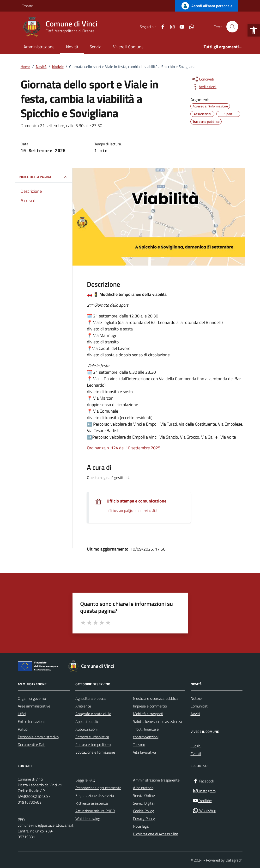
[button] (254, 30)
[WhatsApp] (190, 27)
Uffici (22, 714)
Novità (72, 47)
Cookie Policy (143, 811)
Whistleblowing (88, 818)
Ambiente (83, 706)
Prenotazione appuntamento (98, 788)
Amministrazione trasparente (156, 780)
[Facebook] (161, 27)
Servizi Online (144, 795)
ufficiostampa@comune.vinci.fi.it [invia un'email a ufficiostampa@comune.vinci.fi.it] (132, 511)
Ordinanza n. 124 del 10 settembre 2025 (124, 448)
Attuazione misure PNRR (95, 811)
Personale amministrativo (38, 737)
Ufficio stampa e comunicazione (136, 501)
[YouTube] (180, 27)
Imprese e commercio (150, 706)
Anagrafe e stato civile (93, 714)
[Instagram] (170, 27)
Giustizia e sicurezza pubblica (156, 698)
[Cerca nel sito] (232, 27)
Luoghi (196, 746)
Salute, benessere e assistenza (157, 721)
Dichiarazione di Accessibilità (156, 834)
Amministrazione (39, 47)
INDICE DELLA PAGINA (44, 177)
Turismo (139, 744)
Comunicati (200, 706)
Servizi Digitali (144, 803)
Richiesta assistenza (92, 803)
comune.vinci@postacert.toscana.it (46, 825)
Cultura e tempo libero (93, 744)
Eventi (196, 754)
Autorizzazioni (86, 729)
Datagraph (234, 860)
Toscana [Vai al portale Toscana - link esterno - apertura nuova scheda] (28, 6)
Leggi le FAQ (85, 780)
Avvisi (195, 714)
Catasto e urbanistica (92, 737)
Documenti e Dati (32, 744)
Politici (23, 729)
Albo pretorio (143, 788)
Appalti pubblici (87, 721)
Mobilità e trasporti (148, 714)
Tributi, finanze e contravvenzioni (146, 733)
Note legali (142, 826)
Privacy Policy (144, 818)
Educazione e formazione (95, 752)
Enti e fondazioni (31, 721)
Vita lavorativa (145, 752)
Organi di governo (32, 698)
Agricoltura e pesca (91, 698)
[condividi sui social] (203, 79)
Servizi (96, 47)
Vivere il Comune (128, 47)
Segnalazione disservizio (95, 795)
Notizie (196, 698)
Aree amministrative (34, 706)
